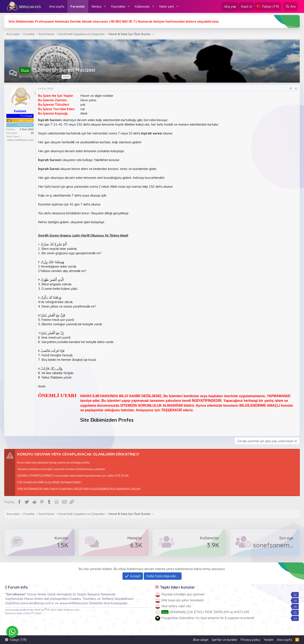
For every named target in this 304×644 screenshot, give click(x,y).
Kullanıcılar (142, 6)
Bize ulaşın (201, 640)
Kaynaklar (118, 6)
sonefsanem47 (274, 545)
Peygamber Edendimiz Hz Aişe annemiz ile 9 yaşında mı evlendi (208, 618)
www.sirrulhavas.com (20, 140)
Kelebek (28, 76)
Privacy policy (250, 640)
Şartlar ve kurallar (225, 640)
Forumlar (78, 6)
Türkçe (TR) (16, 640)
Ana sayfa (57, 6)
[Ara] (290, 6)
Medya (96, 6)
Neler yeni (166, 6)
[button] (105, 6)
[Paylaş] (291, 89)
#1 (296, 88)
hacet (66, 76)
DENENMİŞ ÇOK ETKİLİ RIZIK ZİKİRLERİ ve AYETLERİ (205, 612)
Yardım (269, 640)
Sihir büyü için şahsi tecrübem (183, 600)
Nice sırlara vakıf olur (176, 606)
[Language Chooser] (268, 6)
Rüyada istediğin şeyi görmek (183, 594)
